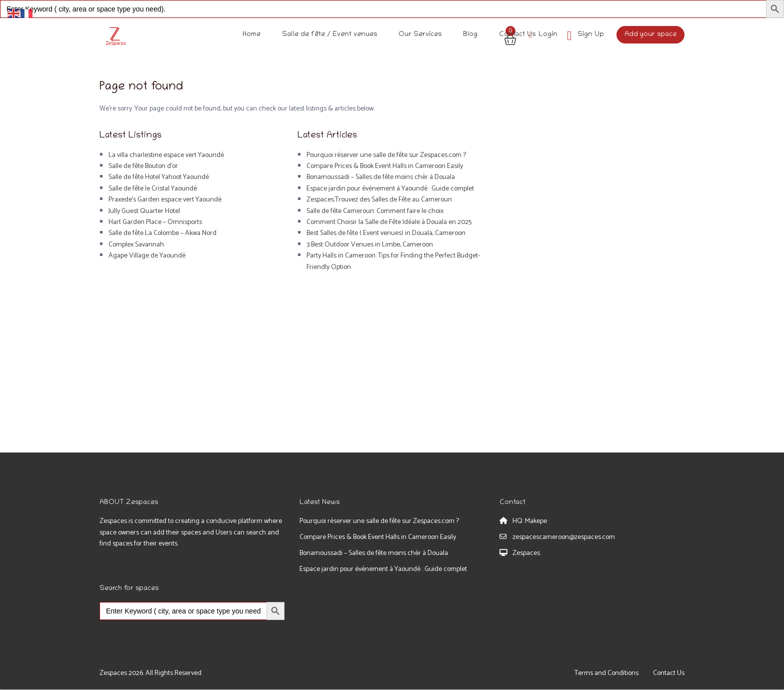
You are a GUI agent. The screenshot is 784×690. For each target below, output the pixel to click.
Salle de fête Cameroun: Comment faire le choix (375, 211)
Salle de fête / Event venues (329, 35)
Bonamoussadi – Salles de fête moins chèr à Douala (381, 177)
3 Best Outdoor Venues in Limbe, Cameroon (370, 245)
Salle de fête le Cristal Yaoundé (153, 189)
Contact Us (517, 35)
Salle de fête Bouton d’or (143, 166)
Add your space (650, 35)
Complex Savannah (136, 245)
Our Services (420, 35)
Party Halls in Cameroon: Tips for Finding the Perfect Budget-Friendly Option (393, 261)
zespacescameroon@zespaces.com (564, 537)
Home (251, 35)
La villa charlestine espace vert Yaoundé (166, 155)
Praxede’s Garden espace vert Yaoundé (165, 200)
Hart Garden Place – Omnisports (155, 222)
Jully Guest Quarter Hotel (144, 211)
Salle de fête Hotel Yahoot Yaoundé (159, 177)
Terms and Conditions (606, 673)
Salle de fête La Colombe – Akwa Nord (162, 233)
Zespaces (526, 553)
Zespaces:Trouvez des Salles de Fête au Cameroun (379, 200)
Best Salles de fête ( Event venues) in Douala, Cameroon (386, 233)
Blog (470, 35)
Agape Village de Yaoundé (147, 256)
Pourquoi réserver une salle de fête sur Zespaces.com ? (386, 155)
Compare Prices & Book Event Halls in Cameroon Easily (385, 166)
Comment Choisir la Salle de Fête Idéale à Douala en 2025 (389, 222)
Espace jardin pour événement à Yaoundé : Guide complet (390, 189)
